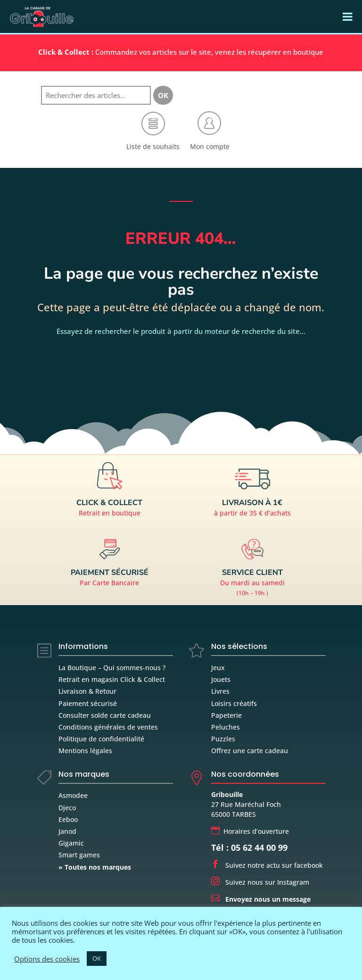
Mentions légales (85, 751)
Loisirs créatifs (234, 703)
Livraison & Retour (87, 691)
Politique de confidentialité (101, 739)
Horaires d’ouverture (250, 831)
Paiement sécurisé (88, 703)
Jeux (218, 668)
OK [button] (97, 958)
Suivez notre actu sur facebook (267, 865)
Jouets (221, 679)
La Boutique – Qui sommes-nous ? (112, 668)
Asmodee (73, 795)
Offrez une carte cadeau (250, 751)
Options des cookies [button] (47, 959)
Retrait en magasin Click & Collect (112, 679)
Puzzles (223, 739)
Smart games (79, 855)
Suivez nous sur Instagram (260, 882)
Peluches (226, 727)
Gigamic (71, 843)
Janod (67, 831)
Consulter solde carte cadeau (105, 715)
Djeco (67, 808)
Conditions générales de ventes (108, 727)
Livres (220, 691)
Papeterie (226, 715)
